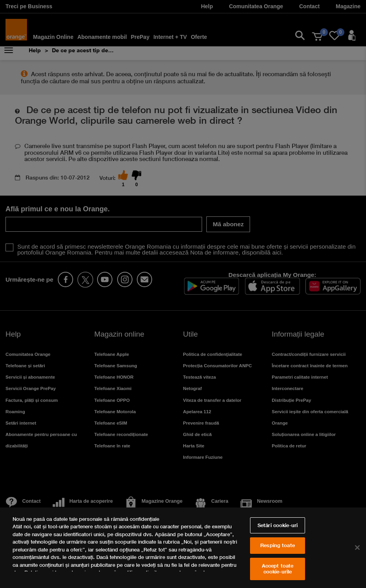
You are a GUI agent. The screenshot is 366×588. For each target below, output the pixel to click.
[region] (183, 548)
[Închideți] (357, 548)
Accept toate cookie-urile (278, 569)
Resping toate (278, 545)
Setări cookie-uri (278, 525)
